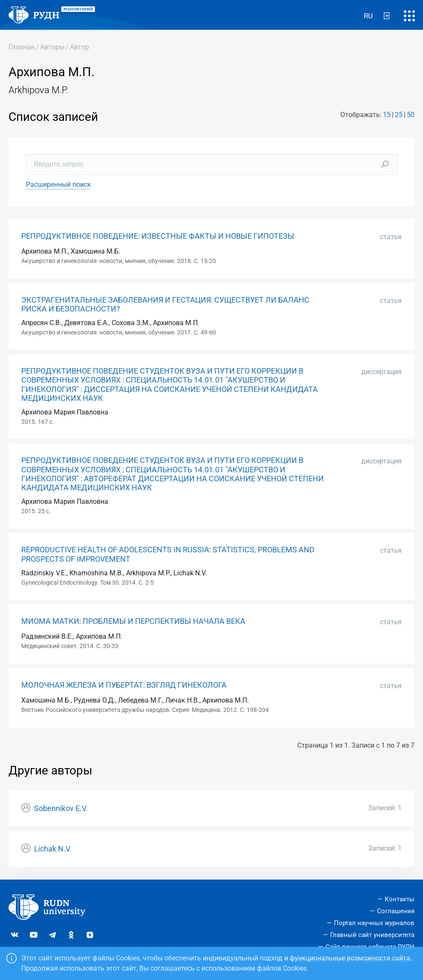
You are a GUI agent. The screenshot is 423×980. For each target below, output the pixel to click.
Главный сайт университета (372, 935)
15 (387, 115)
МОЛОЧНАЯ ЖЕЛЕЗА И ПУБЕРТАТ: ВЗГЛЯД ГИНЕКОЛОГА (124, 685)
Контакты (400, 899)
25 (399, 115)
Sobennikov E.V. (61, 809)
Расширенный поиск (59, 184)
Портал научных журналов (374, 923)
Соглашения (396, 911)
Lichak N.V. (53, 849)
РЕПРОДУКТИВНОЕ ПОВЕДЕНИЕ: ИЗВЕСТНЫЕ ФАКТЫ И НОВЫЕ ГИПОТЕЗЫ (158, 236)
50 (411, 115)
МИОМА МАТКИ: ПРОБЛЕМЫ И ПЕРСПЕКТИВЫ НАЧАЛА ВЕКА (133, 621)
